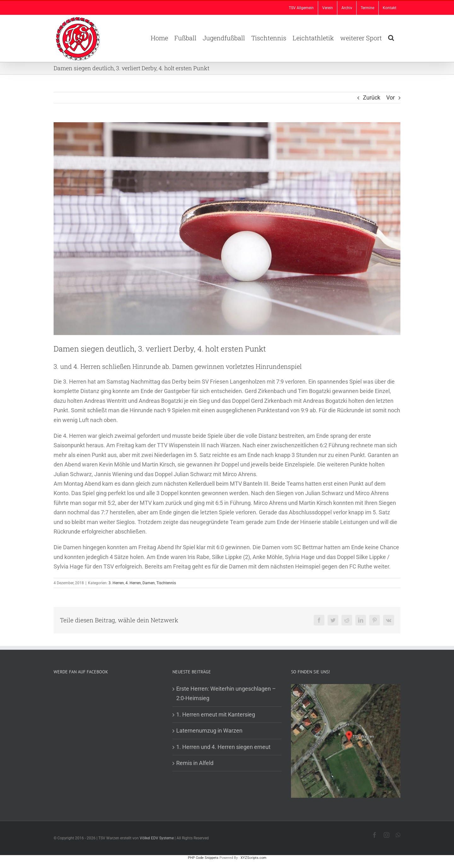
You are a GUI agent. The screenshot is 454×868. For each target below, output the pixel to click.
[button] (391, 37)
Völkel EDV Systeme (157, 838)
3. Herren (116, 583)
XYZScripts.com (253, 858)
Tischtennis (166, 583)
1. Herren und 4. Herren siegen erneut (223, 747)
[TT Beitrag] (227, 229)
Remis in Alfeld (195, 763)
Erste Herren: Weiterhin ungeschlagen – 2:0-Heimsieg (226, 693)
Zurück (372, 97)
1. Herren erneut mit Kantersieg (216, 714)
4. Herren (133, 583)
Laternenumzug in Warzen (209, 731)
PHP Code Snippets (203, 858)
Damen (149, 583)
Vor (390, 97)
